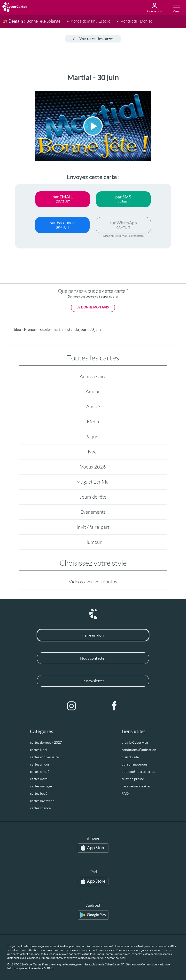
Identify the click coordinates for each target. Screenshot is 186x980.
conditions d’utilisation (139, 750)
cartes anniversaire (44, 757)
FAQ (125, 793)
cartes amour (40, 764)
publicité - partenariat (138, 772)
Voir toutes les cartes (93, 39)
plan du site (130, 757)
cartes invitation (42, 801)
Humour (93, 542)
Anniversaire (93, 376)
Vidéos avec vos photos (93, 582)
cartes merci (39, 779)
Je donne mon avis (93, 307)
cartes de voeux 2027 (46, 742)
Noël (93, 452)
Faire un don (93, 635)
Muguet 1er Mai (93, 482)
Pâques (93, 437)
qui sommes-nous (135, 764)
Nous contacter (93, 658)
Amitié (93, 407)
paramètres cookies (136, 786)
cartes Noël (39, 750)
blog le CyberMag (135, 742)
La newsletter (93, 681)
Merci (93, 422)
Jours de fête (93, 497)
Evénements (93, 512)
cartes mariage (41, 786)
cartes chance (40, 808)
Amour (93, 392)
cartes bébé (39, 793)
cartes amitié (40, 772)
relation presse (133, 779)
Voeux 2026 (93, 467)
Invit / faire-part (93, 527)
